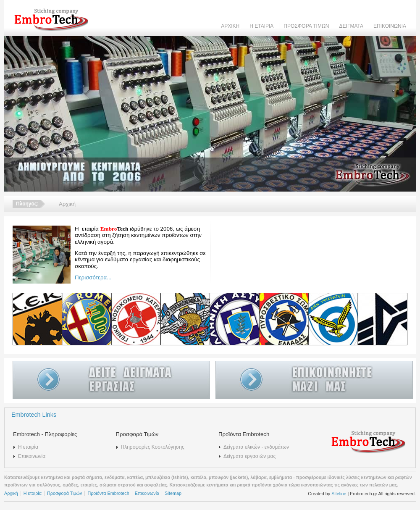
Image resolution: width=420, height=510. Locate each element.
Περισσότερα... (93, 277)
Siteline (339, 494)
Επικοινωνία (32, 456)
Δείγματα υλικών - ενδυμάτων (256, 447)
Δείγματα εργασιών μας (249, 456)
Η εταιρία (28, 447)
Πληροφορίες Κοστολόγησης (153, 447)
